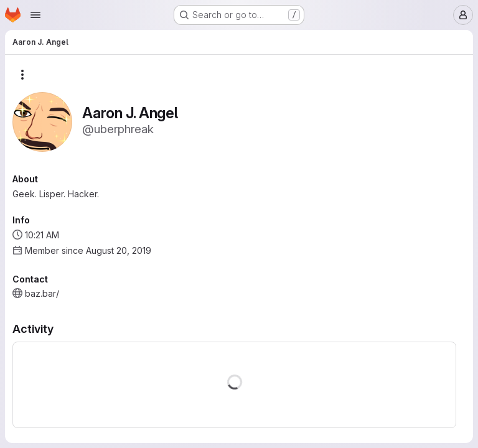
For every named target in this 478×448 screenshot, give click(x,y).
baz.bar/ (42, 293)
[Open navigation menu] (35, 15)
